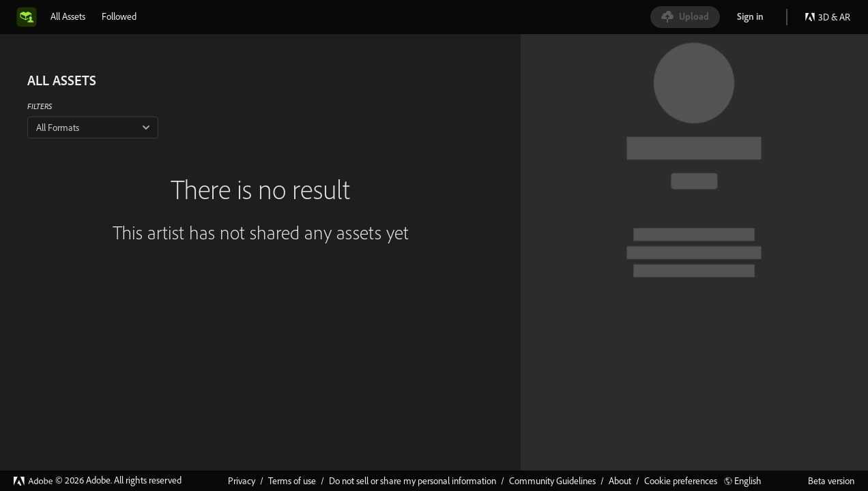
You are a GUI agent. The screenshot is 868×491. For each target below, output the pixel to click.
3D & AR (827, 17)
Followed (119, 16)
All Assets (68, 16)
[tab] (68, 16)
